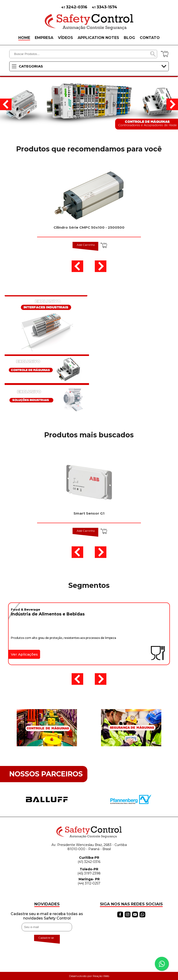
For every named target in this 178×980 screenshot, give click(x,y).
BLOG (129, 38)
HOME (24, 38)
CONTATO (150, 38)
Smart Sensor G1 (89, 513)
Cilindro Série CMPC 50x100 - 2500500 (89, 227)
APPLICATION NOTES (98, 38)
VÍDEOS (65, 38)
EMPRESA (44, 38)
